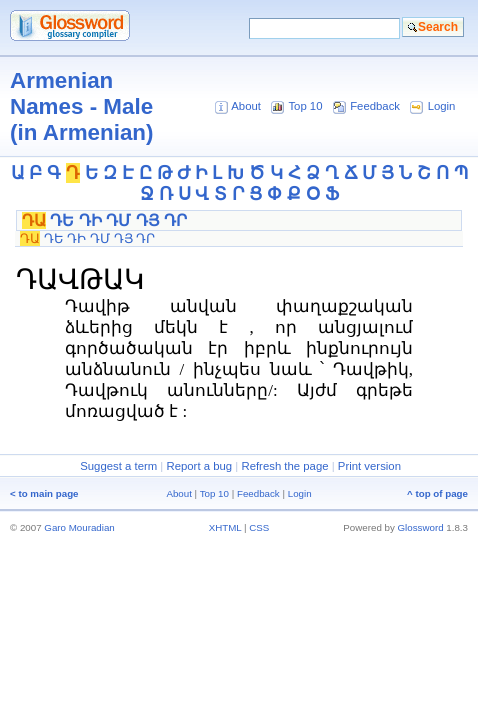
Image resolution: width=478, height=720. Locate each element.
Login (442, 106)
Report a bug (199, 466)
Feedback (375, 106)
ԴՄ (118, 220)
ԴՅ (148, 220)
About (246, 106)
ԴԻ (90, 220)
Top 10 (305, 106)
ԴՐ (175, 220)
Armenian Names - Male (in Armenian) (81, 106)
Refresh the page (284, 466)
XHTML (225, 527)
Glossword (421, 527)
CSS (259, 527)
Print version (369, 466)
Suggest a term (118, 466)
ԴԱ (34, 220)
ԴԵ (62, 220)
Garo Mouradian (79, 527)
